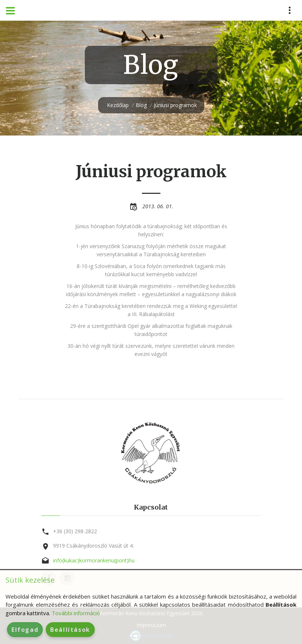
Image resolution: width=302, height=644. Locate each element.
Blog (141, 105)
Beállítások (70, 630)
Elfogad (25, 630)
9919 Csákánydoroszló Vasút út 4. (93, 546)
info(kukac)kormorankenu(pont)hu (94, 560)
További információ (76, 613)
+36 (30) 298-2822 (75, 531)
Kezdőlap (118, 105)
